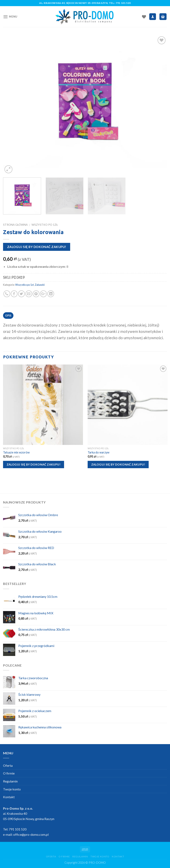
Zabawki (40, 285)
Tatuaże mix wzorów (16, 452)
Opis (8, 316)
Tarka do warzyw (99, 452)
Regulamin (10, 781)
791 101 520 (123, 3)
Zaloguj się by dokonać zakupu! (37, 247)
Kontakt (9, 797)
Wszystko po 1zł (45, 225)
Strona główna (15, 225)
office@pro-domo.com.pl (31, 834)
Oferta (8, 765)
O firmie (9, 773)
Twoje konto (12, 789)
